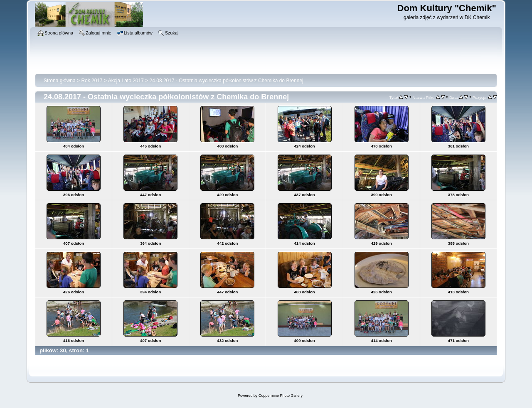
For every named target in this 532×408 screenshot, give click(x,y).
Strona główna (60, 81)
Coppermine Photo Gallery (281, 396)
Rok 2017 (92, 81)
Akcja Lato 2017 (126, 81)
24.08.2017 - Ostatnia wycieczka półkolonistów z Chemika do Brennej (227, 81)
